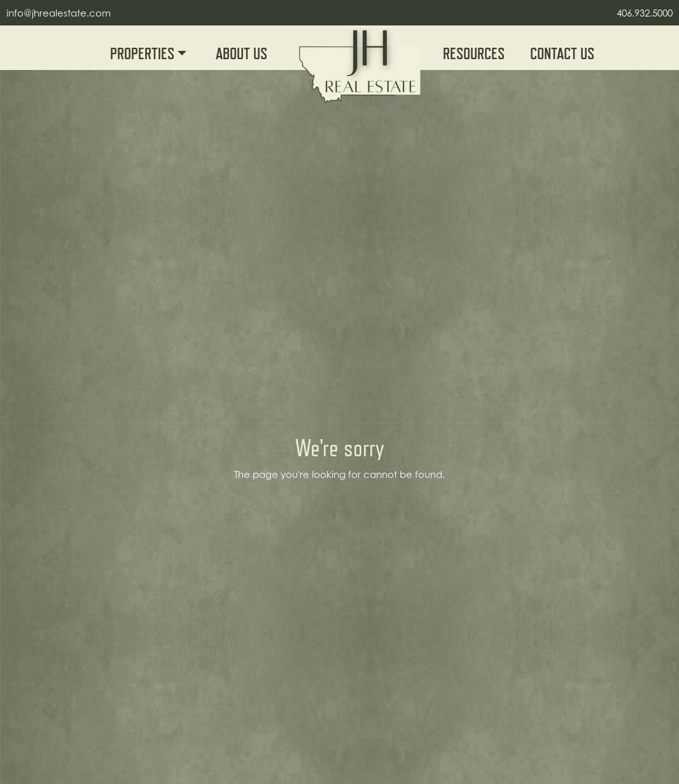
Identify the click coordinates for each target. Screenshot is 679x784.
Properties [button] (144, 54)
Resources (474, 54)
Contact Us (562, 54)
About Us (241, 54)
